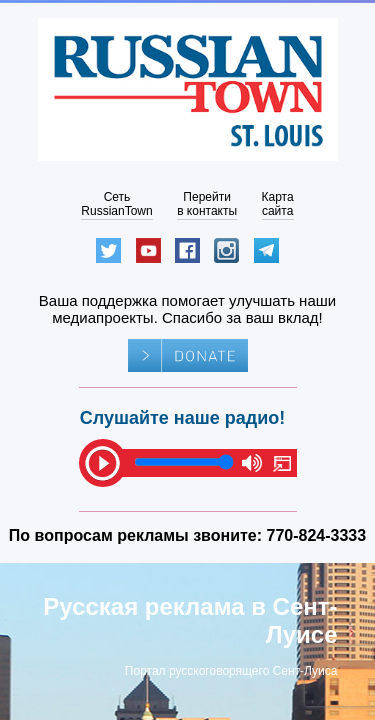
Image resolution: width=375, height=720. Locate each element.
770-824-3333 (317, 535)
